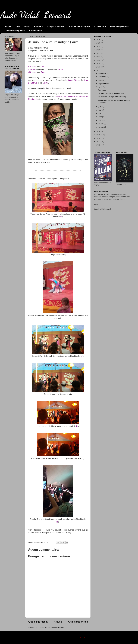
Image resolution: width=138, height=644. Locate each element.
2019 (99, 63)
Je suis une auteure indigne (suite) (112, 93)
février (101, 124)
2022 (99, 53)
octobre (102, 80)
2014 (99, 138)
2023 (99, 50)
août (101, 87)
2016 (99, 131)
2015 (99, 135)
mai (100, 113)
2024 (99, 46)
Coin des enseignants (15, 31)
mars (101, 120)
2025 (99, 43)
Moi (18, 26)
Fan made (102, 90)
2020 (99, 60)
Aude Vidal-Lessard (35, 15)
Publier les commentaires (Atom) (52, 627)
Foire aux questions (120, 26)
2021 (99, 57)
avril (100, 117)
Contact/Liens (36, 31)
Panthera (38, 26)
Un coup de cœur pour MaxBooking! (112, 97)
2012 (99, 145)
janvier (101, 127)
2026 (99, 40)
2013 (99, 142)
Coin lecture (100, 26)
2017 (99, 70)
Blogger (83, 637)
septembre (103, 84)
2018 (99, 67)
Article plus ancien (78, 622)
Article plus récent (38, 622)
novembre (103, 77)
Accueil (9, 26)
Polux (27, 26)
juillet (101, 107)
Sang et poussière (56, 26)
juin (100, 110)
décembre (103, 73)
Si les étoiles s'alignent (79, 26)
